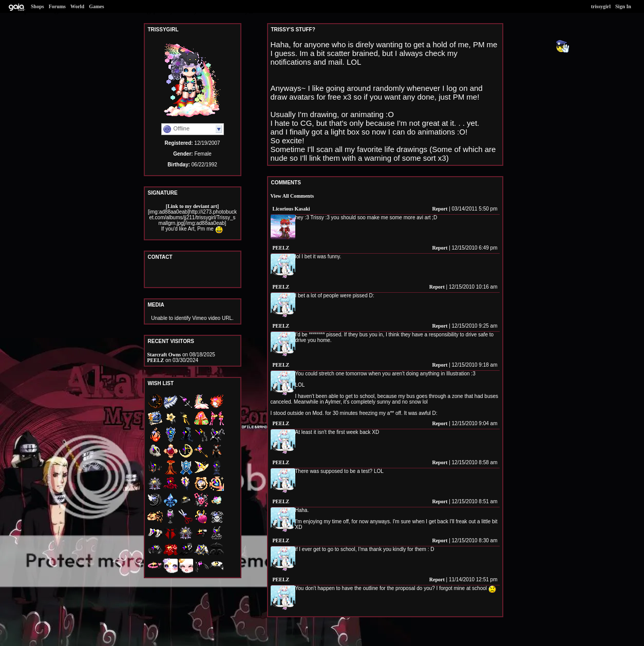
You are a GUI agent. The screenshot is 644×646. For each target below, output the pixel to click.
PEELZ (156, 360)
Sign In (623, 6)
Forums (57, 6)
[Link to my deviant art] (192, 206)
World (77, 6)
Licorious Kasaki (291, 209)
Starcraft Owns (164, 355)
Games (96, 6)
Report (440, 209)
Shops (37, 6)
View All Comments (292, 196)
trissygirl (601, 6)
